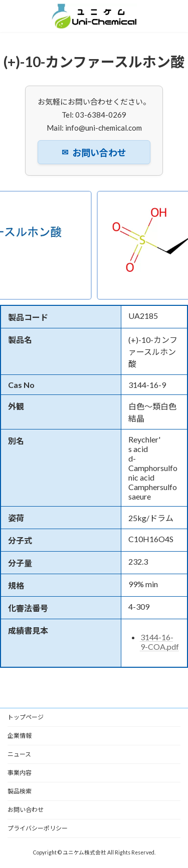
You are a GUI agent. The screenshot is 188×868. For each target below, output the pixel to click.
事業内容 (20, 773)
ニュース (19, 754)
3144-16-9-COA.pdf (160, 642)
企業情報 (20, 736)
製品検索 (20, 791)
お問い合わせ (94, 153)
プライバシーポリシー (38, 828)
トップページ (26, 717)
